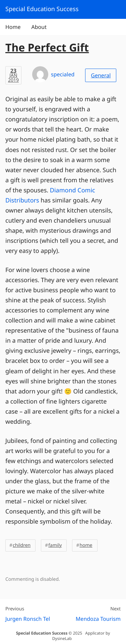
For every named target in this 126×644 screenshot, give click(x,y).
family (55, 545)
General (101, 75)
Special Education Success (42, 633)
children (22, 545)
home (86, 545)
